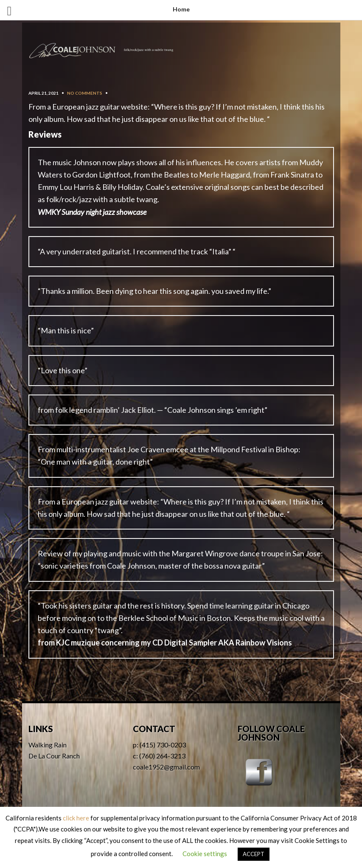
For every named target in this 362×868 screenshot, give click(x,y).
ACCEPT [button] (254, 854)
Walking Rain (48, 745)
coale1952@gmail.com (166, 767)
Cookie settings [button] (205, 854)
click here (76, 818)
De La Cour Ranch (54, 756)
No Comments (85, 93)
